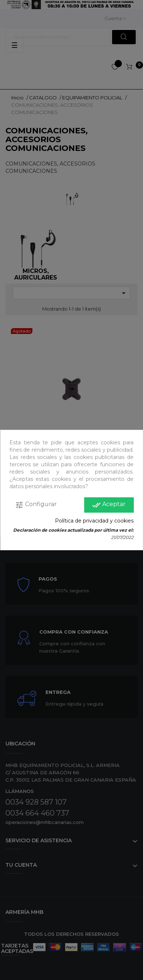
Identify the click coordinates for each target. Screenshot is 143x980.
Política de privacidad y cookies (94, 521)
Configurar (36, 505)
